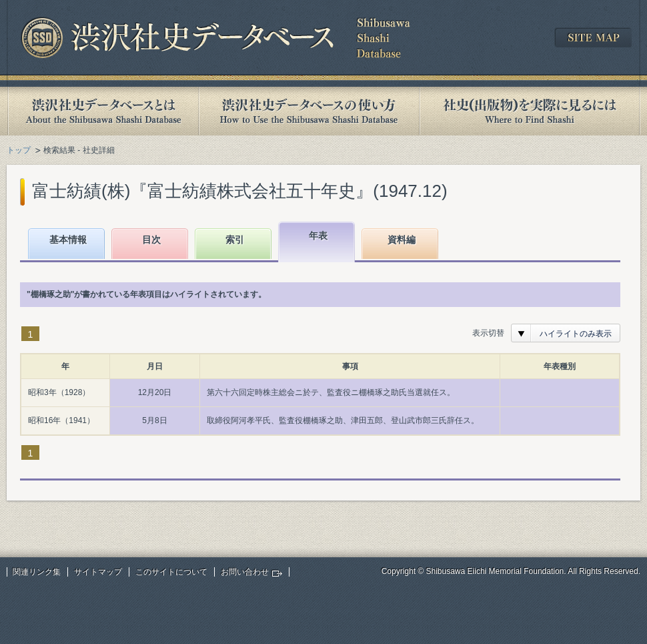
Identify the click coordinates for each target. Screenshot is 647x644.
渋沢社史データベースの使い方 (309, 111)
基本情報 (68, 240)
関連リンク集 (37, 572)
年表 (318, 236)
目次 (151, 240)
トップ (19, 150)
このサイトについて (171, 572)
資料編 (402, 240)
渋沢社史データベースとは (102, 111)
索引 (235, 240)
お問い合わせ (245, 572)
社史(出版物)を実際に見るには (530, 111)
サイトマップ (98, 572)
